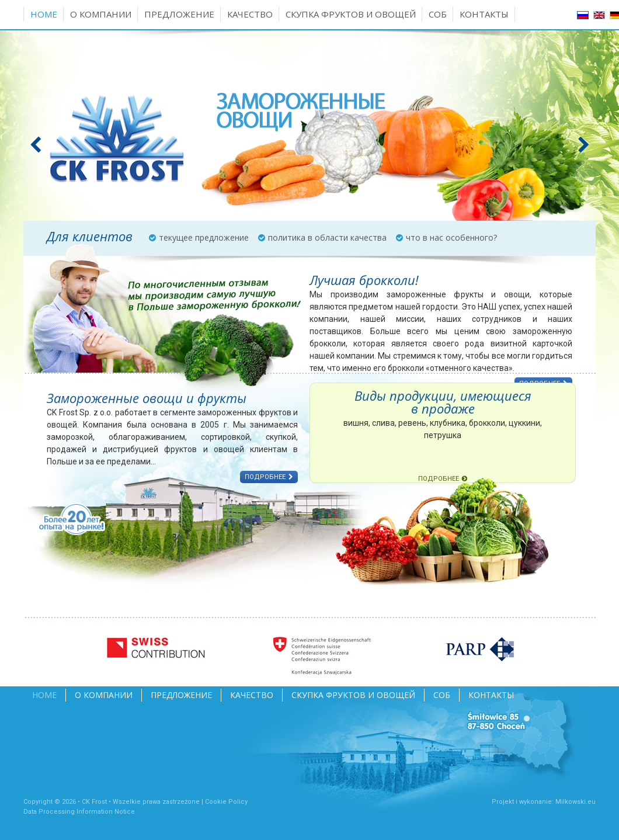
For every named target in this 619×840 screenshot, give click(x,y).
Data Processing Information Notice (79, 812)
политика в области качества (327, 237)
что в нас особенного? (451, 237)
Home (44, 14)
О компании (101, 14)
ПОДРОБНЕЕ (265, 477)
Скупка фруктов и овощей (351, 14)
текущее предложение (204, 237)
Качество (250, 14)
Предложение (179, 14)
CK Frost (94, 802)
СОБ (438, 14)
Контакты (484, 14)
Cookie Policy (226, 802)
